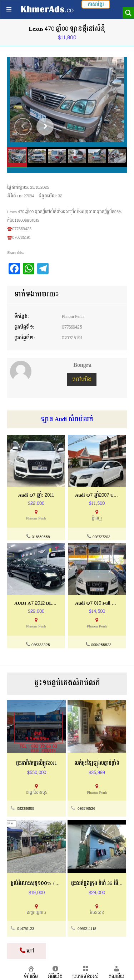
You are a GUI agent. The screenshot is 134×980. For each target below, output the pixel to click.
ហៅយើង (82, 380)
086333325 (41, 645)
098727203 (101, 537)
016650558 (41, 537)
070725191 (72, 338)
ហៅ (27, 951)
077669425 (72, 327)
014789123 (26, 929)
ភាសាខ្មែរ (96, 4)
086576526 (86, 809)
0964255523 (101, 645)
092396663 (26, 809)
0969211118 (87, 929)
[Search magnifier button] (128, 13)
